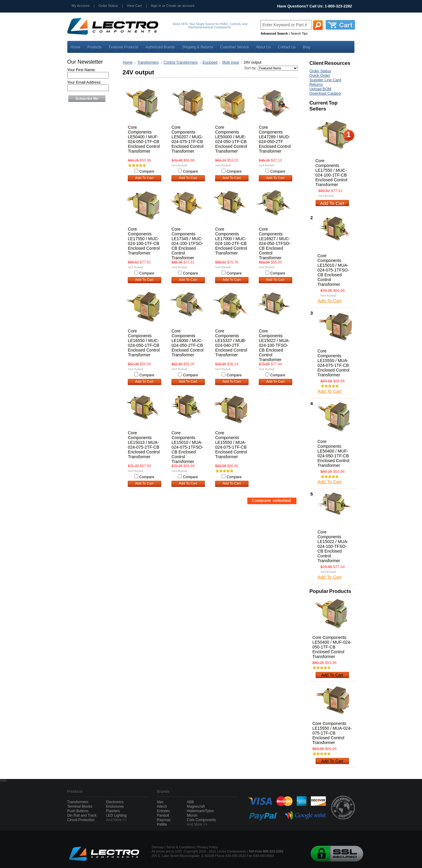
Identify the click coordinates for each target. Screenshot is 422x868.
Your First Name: (82, 70)
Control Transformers (181, 62)
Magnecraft (196, 806)
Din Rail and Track (82, 815)
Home (128, 62)
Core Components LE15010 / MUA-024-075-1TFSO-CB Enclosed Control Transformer (188, 447)
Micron (192, 815)
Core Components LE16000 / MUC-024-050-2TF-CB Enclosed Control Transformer (188, 343)
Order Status (108, 6)
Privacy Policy (208, 847)
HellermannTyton (201, 811)
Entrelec (164, 811)
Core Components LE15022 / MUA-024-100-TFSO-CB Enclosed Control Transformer (275, 345)
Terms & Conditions (180, 847)
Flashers (113, 811)
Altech (162, 806)
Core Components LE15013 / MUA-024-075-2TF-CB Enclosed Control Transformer (144, 445)
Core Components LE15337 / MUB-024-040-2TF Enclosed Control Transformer (231, 343)
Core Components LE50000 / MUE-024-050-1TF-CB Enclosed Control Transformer (231, 139)
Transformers (148, 62)
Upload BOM (320, 89)
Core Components (201, 820)
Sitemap (158, 847)
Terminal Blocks (80, 806)
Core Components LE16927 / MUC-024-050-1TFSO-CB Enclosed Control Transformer (275, 243)
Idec (160, 802)
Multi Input (231, 62)
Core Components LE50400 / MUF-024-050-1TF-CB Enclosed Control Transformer (144, 139)
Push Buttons (78, 811)
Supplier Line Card (325, 80)
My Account (81, 6)
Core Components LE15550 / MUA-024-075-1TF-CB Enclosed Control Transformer (231, 445)
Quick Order (320, 75)
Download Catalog (325, 93)
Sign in (156, 6)
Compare (147, 171)
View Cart (134, 6)
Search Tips (299, 33)
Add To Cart (144, 178)
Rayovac (164, 820)
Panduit (163, 815)
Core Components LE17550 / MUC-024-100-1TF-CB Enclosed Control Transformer (144, 241)
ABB (191, 802)
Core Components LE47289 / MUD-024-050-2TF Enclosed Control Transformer (275, 139)
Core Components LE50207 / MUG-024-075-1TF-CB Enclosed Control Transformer (188, 139)
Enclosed (210, 62)
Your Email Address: (84, 82)
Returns (316, 84)
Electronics (115, 802)
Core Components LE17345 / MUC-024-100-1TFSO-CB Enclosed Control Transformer (188, 243)
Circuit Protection (81, 820)
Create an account (180, 6)
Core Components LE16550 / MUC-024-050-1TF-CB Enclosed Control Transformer (144, 343)
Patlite (162, 824)
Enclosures (115, 806)
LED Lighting (116, 815)
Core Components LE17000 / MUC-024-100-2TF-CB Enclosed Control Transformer (231, 241)
